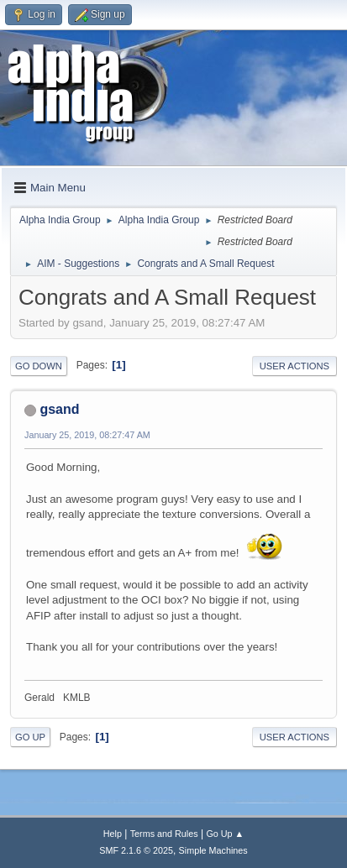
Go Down (39, 366)
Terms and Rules (164, 834)
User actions (294, 366)
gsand (59, 409)
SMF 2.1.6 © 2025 (136, 850)
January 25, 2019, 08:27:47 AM (87, 435)
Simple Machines (213, 850)
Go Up (30, 737)
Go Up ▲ (225, 834)
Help (113, 834)
